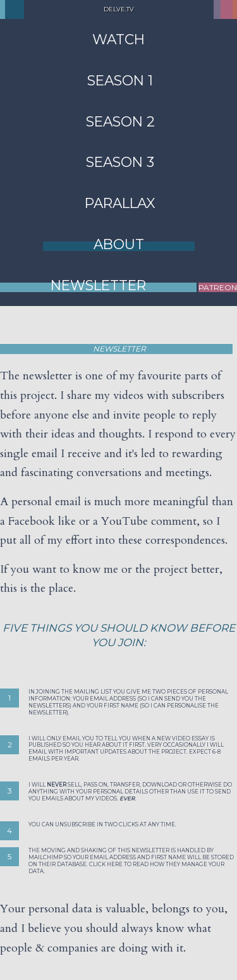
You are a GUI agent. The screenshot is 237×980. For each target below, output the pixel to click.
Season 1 (120, 80)
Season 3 (120, 162)
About (119, 244)
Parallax (120, 203)
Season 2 (120, 121)
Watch (118, 39)
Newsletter (98, 285)
